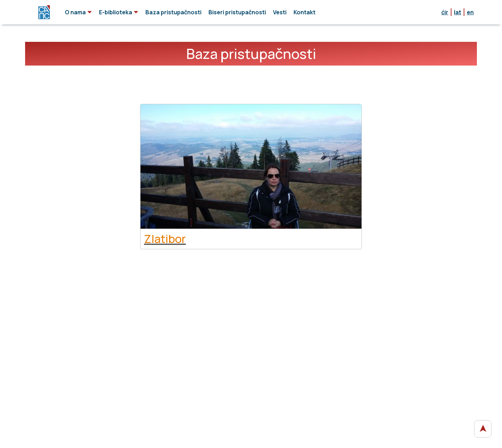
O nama (78, 12)
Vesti (280, 12)
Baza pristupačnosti (173, 12)
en (470, 12)
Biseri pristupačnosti (237, 12)
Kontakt (305, 12)
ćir (445, 12)
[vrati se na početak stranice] (483, 429)
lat (458, 12)
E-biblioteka (119, 12)
